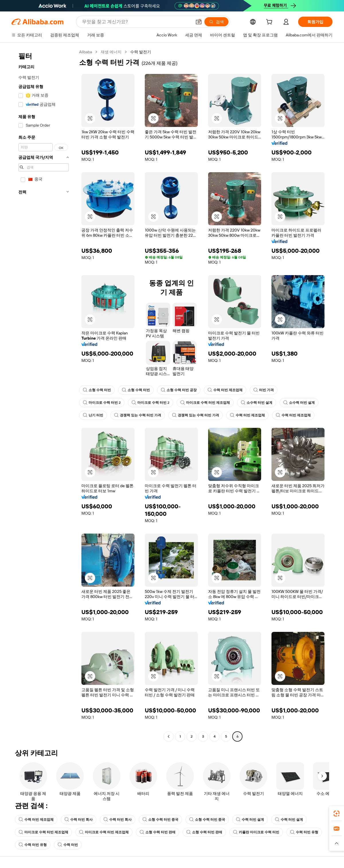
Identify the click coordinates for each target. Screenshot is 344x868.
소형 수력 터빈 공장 (179, 390)
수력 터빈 (68, 845)
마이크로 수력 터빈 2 (102, 403)
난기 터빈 (93, 415)
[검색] (216, 22)
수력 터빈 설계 (250, 820)
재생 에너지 (111, 52)
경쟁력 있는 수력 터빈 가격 (138, 415)
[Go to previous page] (169, 736)
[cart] (270, 23)
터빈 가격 (264, 390)
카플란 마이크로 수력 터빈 (256, 832)
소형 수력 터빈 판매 (158, 832)
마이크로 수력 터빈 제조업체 (205, 403)
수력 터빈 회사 (79, 820)
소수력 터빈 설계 (257, 403)
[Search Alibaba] (136, 22)
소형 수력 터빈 (97, 390)
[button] (199, 22)
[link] (337, 814)
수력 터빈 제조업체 (225, 390)
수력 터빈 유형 (304, 832)
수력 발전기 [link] (141, 52)
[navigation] (44, 395)
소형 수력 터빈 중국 (160, 820)
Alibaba (86, 52)
